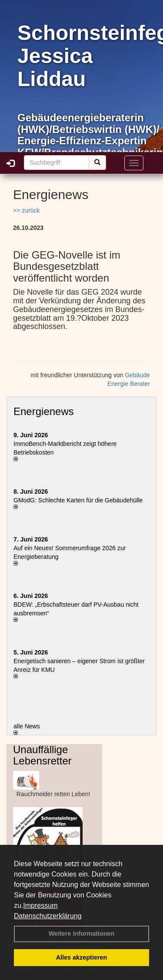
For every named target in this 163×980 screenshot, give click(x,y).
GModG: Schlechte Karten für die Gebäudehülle (78, 500)
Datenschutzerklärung (48, 916)
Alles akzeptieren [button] (82, 957)
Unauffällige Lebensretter (42, 755)
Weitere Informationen (82, 933)
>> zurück (26, 210)
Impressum (40, 905)
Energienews (44, 411)
